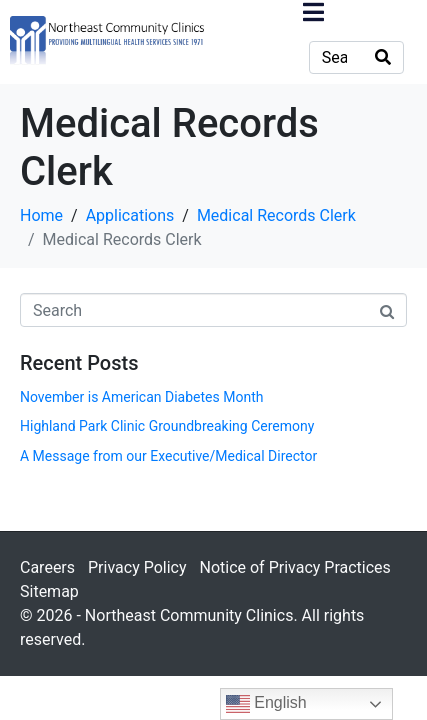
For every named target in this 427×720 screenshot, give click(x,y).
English (266, 704)
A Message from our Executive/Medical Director (168, 456)
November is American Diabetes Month (141, 397)
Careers (47, 567)
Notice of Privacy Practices (294, 567)
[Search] (383, 57)
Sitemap (49, 591)
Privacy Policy (137, 567)
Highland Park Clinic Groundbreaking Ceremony (167, 426)
